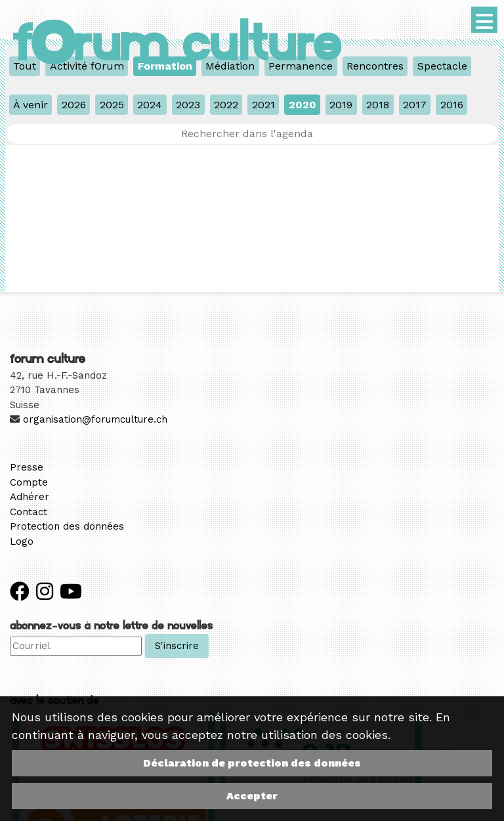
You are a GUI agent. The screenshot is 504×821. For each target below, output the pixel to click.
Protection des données (67, 526)
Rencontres (375, 66)
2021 (263, 105)
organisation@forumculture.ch (95, 419)
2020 (303, 105)
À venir (31, 105)
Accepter (252, 796)
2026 (74, 105)
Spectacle (442, 66)
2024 (150, 105)
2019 (341, 105)
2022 (226, 105)
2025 (112, 105)
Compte (29, 482)
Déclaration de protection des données (252, 763)
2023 (188, 105)
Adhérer (30, 497)
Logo (22, 541)
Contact (29, 512)
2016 (452, 105)
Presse (27, 467)
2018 (378, 105)
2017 (415, 105)
